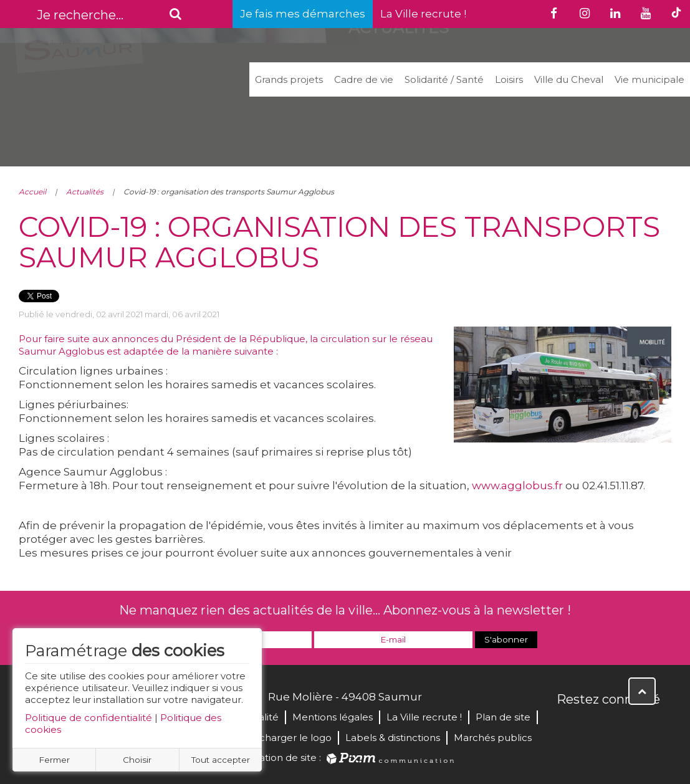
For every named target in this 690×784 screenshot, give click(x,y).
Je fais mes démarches (303, 14)
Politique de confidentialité (89, 718)
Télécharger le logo (285, 738)
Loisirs (509, 79)
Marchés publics (493, 738)
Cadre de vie (364, 79)
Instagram (649, 726)
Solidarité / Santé (444, 79)
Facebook (567, 726)
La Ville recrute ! (423, 14)
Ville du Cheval (569, 79)
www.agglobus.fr (517, 485)
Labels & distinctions (393, 738)
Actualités (85, 192)
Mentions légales (333, 717)
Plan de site (503, 717)
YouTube (622, 726)
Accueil (32, 192)
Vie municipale (649, 79)
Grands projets (289, 79)
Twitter (595, 726)
